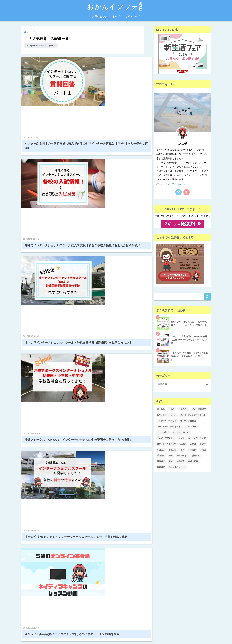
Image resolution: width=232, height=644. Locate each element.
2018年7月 (95, 605)
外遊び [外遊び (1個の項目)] (203, 444)
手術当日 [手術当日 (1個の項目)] (161, 456)
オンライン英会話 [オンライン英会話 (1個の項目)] (188, 421)
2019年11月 (96, 531)
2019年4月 (95, 565)
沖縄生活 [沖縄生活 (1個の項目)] (196, 456)
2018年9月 (95, 592)
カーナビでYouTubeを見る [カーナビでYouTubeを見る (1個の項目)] (169, 427)
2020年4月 (95, 524)
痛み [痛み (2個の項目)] (171, 461)
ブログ (159, 531)
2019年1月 (95, 572)
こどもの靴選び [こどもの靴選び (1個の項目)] (199, 409)
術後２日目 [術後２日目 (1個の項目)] (193, 461)
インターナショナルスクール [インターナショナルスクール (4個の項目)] (193, 415)
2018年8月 (95, 598)
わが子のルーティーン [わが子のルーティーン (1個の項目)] (167, 415)
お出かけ (161, 511)
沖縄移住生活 (163, 565)
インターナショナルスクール (41, 46)
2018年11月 (96, 578)
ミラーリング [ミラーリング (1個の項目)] (200, 438)
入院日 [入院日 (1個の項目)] (193, 444)
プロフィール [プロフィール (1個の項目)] (184, 438)
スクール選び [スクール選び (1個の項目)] (163, 432)
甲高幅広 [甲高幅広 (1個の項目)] (161, 461)
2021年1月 (95, 504)
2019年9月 (95, 544)
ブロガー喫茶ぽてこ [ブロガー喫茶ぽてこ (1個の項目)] (166, 438)
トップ (116, 17)
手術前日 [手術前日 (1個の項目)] (192, 450)
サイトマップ (132, 17)
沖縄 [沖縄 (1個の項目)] (171, 456)
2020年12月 (96, 511)
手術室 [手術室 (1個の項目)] (203, 450)
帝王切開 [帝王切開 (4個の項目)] (173, 450)
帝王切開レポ (163, 551)
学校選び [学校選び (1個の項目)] (161, 450)
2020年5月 (95, 517)
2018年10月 (96, 585)
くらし (159, 517)
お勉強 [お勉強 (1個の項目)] (172, 409)
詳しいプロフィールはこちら (171, 184)
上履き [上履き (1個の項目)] (183, 444)
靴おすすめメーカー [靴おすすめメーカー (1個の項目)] (177, 467)
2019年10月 (96, 538)
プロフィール (163, 538)
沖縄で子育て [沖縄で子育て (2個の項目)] (182, 456)
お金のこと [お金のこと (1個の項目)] (183, 409)
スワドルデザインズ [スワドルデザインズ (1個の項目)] (181, 432)
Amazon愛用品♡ (165, 504)
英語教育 (161, 572)
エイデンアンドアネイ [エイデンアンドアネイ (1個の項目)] (167, 421)
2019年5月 (95, 558)
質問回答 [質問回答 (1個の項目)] (161, 467)
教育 (158, 558)
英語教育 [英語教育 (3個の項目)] (180, 461)
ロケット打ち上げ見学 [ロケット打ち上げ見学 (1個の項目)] (167, 444)
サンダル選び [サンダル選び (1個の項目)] (190, 427)
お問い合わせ (100, 17)
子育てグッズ (163, 544)
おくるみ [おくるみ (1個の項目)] (161, 409)
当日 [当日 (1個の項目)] (182, 450)
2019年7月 (95, 551)
